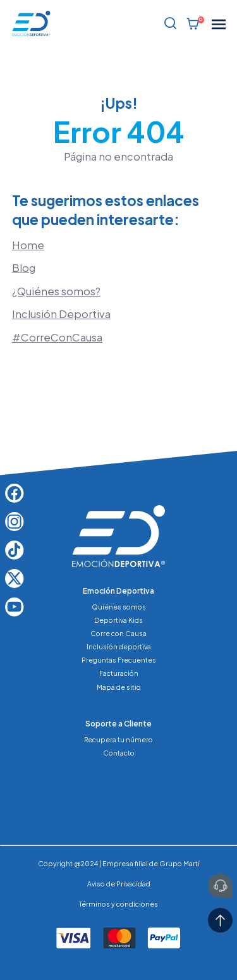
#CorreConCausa (57, 337)
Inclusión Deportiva (61, 314)
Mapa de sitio (119, 687)
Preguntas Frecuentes (119, 660)
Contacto (119, 753)
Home (28, 245)
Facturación (119, 673)
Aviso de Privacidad (119, 884)
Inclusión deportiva (119, 646)
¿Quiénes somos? (56, 291)
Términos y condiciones (118, 904)
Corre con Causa (118, 633)
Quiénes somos (119, 607)
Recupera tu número (118, 739)
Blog (24, 268)
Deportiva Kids (118, 620)
